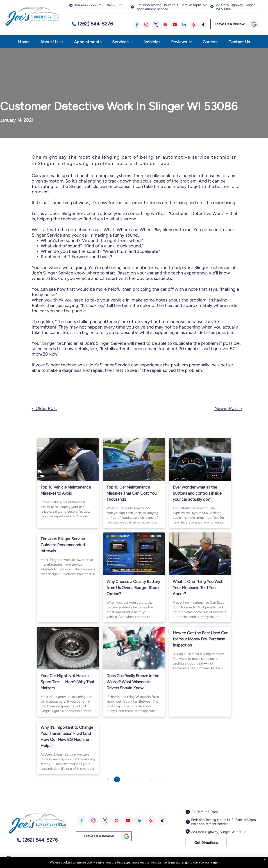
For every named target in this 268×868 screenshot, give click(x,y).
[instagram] (146, 25)
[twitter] (156, 25)
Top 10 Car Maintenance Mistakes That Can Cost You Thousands (132, 493)
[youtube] (175, 25)
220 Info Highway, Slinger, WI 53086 (219, 832)
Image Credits (225, 859)
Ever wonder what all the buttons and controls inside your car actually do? (197, 493)
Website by (245, 859)
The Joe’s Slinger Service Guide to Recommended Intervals (63, 545)
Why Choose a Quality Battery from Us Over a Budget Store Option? (133, 588)
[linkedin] (184, 25)
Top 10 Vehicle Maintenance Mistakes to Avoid (66, 490)
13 (151, 780)
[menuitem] (24, 43)
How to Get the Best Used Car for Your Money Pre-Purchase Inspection (200, 639)
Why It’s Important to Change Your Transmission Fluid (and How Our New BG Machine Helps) (67, 737)
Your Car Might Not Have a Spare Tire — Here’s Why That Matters (67, 682)
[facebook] (137, 25)
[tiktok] (203, 25)
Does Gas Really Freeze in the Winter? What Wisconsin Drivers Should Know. (133, 682)
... (143, 780)
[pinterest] (165, 25)
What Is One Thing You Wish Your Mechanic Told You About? (198, 588)
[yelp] (194, 25)
